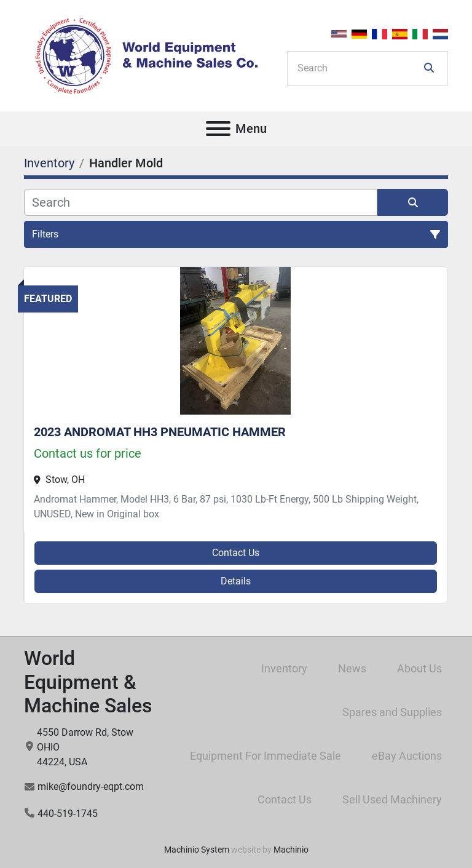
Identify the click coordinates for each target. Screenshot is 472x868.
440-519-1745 (68, 814)
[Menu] (218, 129)
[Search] (359, 68)
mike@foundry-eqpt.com (91, 786)
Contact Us (236, 553)
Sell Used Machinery (392, 799)
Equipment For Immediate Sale (265, 756)
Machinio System (197, 850)
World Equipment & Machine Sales (88, 682)
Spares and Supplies (392, 712)
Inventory (284, 668)
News (352, 668)
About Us (419, 668)
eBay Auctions (407, 756)
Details (236, 581)
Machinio (291, 850)
